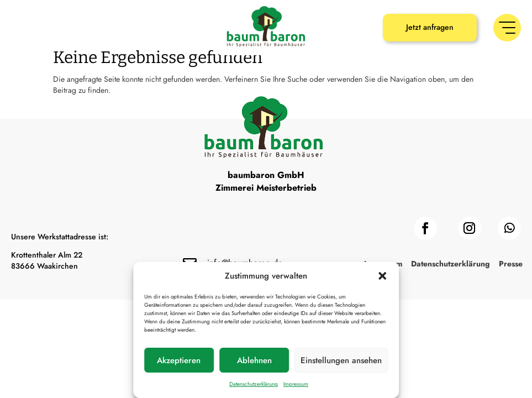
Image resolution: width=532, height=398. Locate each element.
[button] (382, 276)
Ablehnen (254, 360)
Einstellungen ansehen (341, 360)
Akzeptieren (179, 360)
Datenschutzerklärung (254, 384)
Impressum (296, 384)
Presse (511, 305)
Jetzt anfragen (430, 27)
